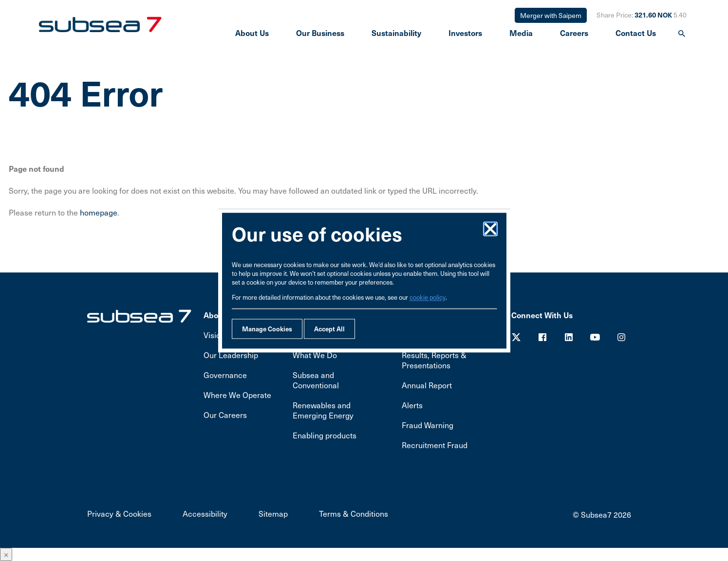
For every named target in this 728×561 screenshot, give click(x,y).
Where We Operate (237, 395)
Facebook (542, 337)
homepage (99, 212)
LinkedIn (569, 337)
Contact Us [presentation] (636, 33)
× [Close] (6, 554)
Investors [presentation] (465, 33)
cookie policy (428, 297)
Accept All (329, 329)
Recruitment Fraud (435, 445)
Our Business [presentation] (320, 33)
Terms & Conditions (354, 514)
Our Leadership (231, 355)
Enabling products (325, 435)
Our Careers (225, 415)
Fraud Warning (428, 425)
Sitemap (273, 514)
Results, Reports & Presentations (434, 360)
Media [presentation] (521, 33)
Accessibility (205, 514)
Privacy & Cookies (119, 514)
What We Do (315, 355)
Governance (225, 375)
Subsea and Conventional (316, 380)
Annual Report (427, 385)
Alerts (412, 405)
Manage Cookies (267, 329)
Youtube (595, 337)
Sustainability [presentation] (396, 33)
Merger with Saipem (551, 15)
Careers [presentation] (574, 33)
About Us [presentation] (252, 33)
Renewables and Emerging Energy (323, 410)
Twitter (516, 337)
